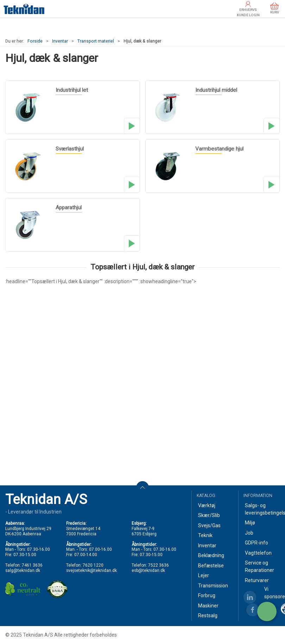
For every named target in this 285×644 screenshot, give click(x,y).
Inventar (60, 41)
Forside (35, 41)
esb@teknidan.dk (148, 570)
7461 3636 (32, 565)
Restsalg (208, 616)
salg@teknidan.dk (23, 570)
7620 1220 (93, 565)
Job (249, 533)
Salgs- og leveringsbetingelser (262, 509)
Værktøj (207, 505)
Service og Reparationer (259, 566)
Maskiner (208, 606)
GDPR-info (256, 543)
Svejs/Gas (209, 525)
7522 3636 (159, 565)
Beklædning (211, 555)
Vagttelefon (258, 553)
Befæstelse (211, 566)
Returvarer (257, 580)
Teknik (205, 535)
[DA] (24, 9)
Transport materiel (96, 41)
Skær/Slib (209, 515)
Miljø (250, 523)
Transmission (213, 586)
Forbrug (207, 595)
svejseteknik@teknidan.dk (91, 570)
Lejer (204, 575)
